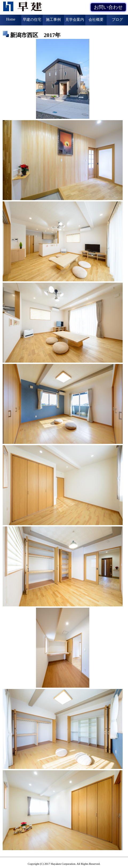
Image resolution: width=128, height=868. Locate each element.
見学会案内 (75, 20)
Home (11, 19)
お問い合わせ (108, 7)
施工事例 (53, 20)
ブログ (117, 20)
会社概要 (96, 20)
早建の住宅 (32, 20)
